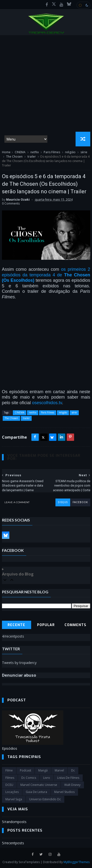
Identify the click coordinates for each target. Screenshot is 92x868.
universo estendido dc (45, 799)
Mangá (43, 770)
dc (73, 770)
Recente (16, 625)
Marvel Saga (14, 799)
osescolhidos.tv (47, 403)
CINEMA (20, 152)
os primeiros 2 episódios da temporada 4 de (46, 275)
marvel (59, 770)
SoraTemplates (29, 862)
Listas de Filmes (68, 778)
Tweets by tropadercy (19, 663)
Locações (12, 792)
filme (9, 770)
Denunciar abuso (19, 675)
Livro (47, 778)
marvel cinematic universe (39, 785)
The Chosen (14, 157)
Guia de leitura (36, 792)
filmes (10, 778)
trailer (32, 157)
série (84, 152)
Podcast (26, 770)
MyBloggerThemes (77, 862)
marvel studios (64, 792)
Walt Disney (72, 785)
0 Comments (11, 203)
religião (70, 152)
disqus (63, 502)
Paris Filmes (52, 152)
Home (6, 152)
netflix (35, 152)
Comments (75, 625)
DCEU (9, 785)
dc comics (29, 778)
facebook (80, 502)
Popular (46, 625)
